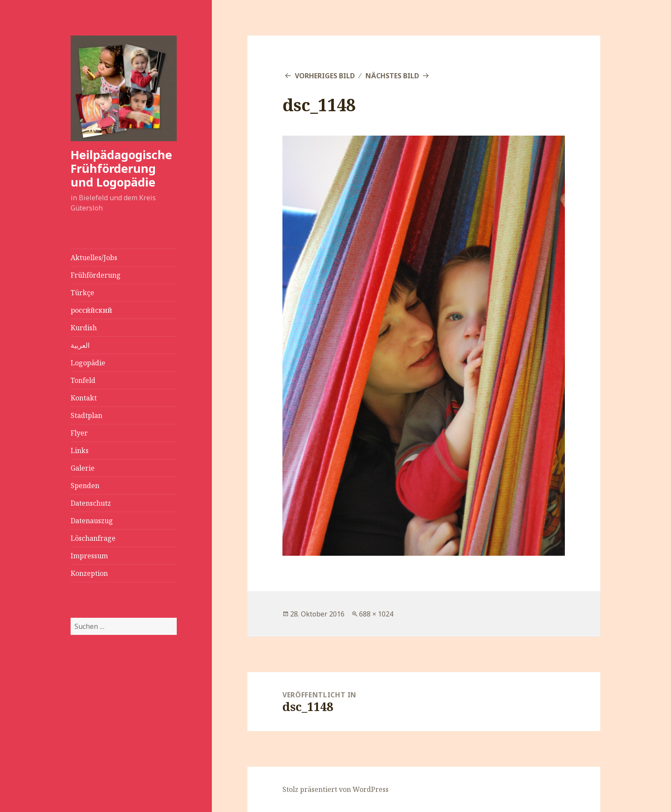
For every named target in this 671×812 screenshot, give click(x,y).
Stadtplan (86, 415)
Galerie (83, 468)
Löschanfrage (93, 538)
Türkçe (82, 293)
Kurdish (84, 328)
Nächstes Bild (392, 76)
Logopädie (88, 363)
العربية (80, 345)
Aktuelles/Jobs (94, 258)
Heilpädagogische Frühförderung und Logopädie (121, 168)
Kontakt (84, 398)
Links (80, 450)
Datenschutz (91, 503)
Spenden (85, 486)
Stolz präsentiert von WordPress (335, 789)
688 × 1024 (376, 614)
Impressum (89, 556)
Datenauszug (92, 521)
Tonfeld (83, 380)
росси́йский (91, 310)
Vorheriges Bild (325, 76)
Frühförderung (96, 275)
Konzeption (89, 573)
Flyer (79, 433)
